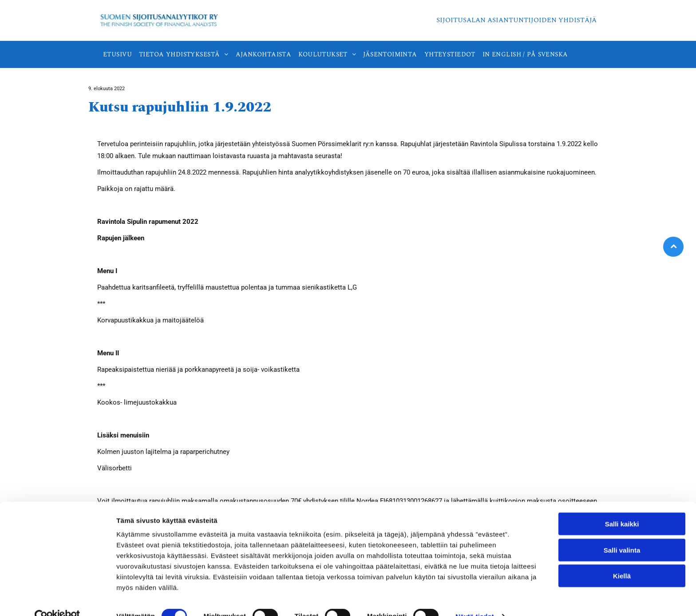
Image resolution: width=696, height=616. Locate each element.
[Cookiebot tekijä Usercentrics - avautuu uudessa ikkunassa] (57, 599)
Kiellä (622, 558)
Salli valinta (622, 532)
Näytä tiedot (475, 598)
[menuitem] (117, 54)
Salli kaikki (622, 506)
